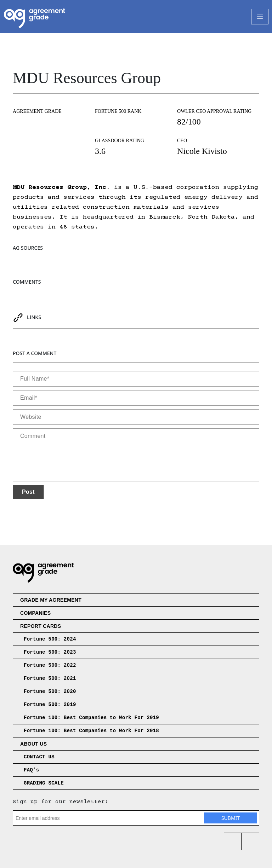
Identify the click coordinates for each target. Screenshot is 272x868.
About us (33, 744)
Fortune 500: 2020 (50, 691)
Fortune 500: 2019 (50, 705)
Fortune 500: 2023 (50, 652)
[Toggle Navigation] (260, 17)
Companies (35, 613)
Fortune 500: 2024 (50, 639)
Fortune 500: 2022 (50, 665)
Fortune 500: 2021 (50, 678)
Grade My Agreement (51, 600)
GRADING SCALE (44, 783)
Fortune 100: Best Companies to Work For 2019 (91, 718)
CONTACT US (39, 757)
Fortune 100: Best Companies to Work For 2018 (91, 731)
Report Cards (41, 626)
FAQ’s (31, 770)
